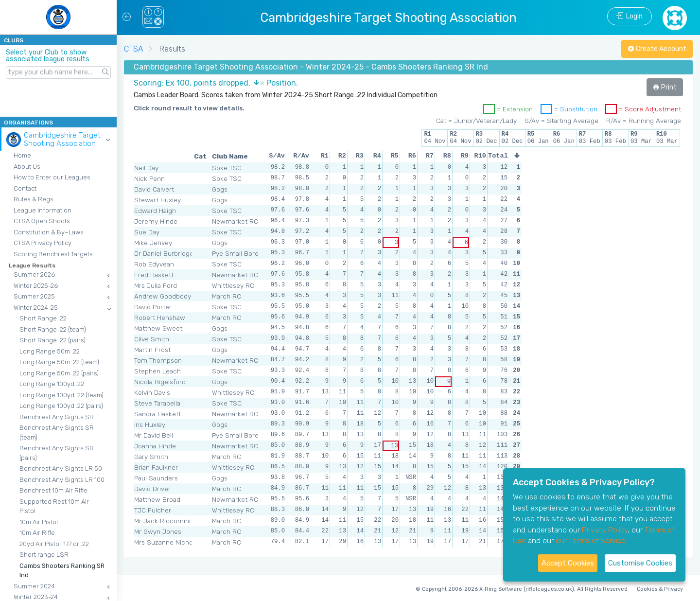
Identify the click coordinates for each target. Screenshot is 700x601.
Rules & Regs (34, 199)
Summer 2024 (34, 586)
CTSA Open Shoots (42, 221)
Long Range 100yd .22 (52, 384)
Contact (25, 188)
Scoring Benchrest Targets (53, 254)
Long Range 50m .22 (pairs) (59, 373)
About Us (27, 167)
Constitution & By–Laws (49, 232)
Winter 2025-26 (36, 286)
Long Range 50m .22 (50, 351)
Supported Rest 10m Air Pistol (54, 506)
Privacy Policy (605, 530)
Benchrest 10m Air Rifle (53, 490)
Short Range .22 (43, 318)
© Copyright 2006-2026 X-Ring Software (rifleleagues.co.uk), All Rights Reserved (522, 589)
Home (22, 155)
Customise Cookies (640, 563)
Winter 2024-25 (36, 308)
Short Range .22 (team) (53, 329)
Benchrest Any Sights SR (57, 417)
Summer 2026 (34, 274)
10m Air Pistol (39, 522)
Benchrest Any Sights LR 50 (61, 468)
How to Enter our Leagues (52, 177)
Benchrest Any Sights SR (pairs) (57, 453)
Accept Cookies (568, 563)
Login (630, 16)
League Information (43, 210)
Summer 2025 (34, 296)
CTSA (133, 49)
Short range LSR (44, 555)
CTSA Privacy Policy (43, 243)
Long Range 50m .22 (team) (59, 362)
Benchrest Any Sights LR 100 (62, 480)
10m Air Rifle (37, 533)
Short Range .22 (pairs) (52, 340)
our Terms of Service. (591, 541)
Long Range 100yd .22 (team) (61, 395)
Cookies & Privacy (660, 589)
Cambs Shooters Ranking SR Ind (62, 571)
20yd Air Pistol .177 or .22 (54, 544)
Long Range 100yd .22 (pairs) (61, 406)
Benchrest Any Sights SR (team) (57, 433)
